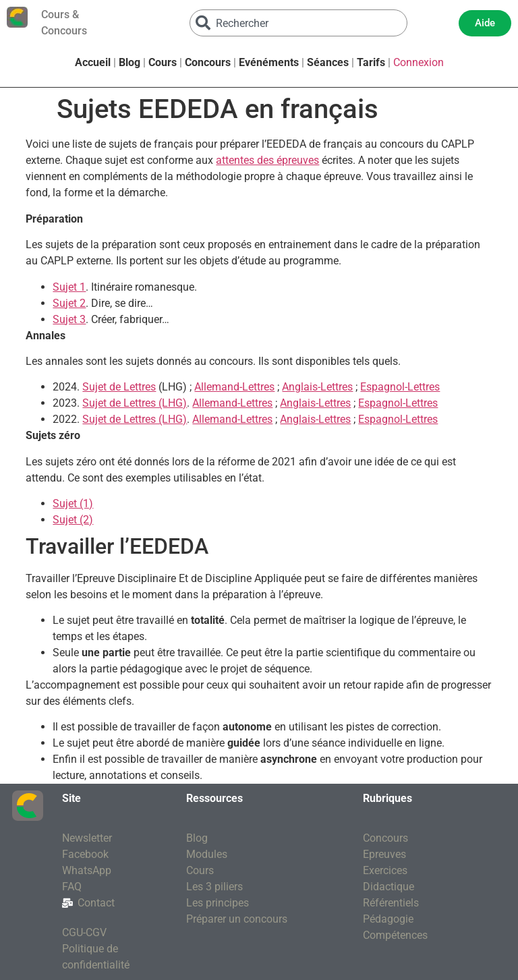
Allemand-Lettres (234, 387)
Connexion (419, 62)
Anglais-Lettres (317, 387)
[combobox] (299, 23)
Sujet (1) (73, 503)
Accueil (93, 62)
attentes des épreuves (267, 160)
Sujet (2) (73, 520)
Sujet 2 (69, 303)
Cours (163, 62)
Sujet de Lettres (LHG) (135, 403)
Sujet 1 (69, 287)
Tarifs (371, 62)
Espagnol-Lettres (400, 387)
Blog (129, 62)
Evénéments (269, 62)
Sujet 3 (69, 319)
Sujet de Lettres (119, 387)
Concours (208, 62)
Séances (328, 62)
